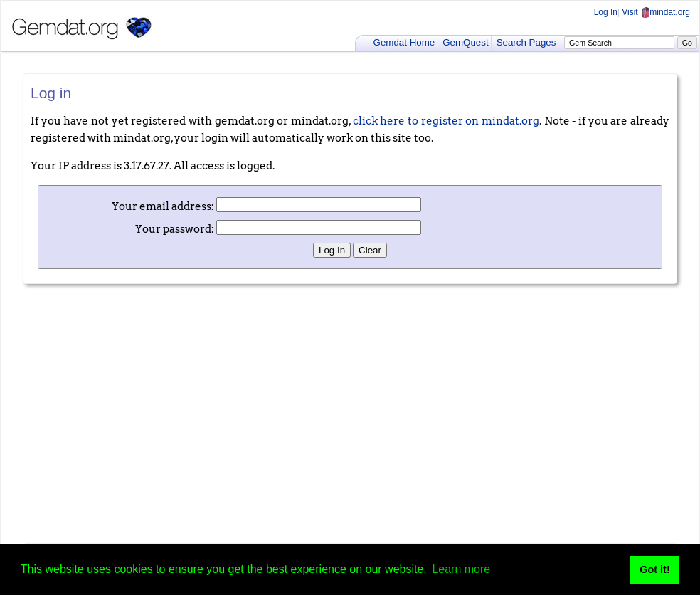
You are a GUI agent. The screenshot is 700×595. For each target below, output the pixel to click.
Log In (606, 12)
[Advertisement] (350, 405)
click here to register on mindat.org (446, 121)
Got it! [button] (654, 569)
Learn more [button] (461, 569)
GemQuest (465, 42)
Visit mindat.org (656, 12)
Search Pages (526, 42)
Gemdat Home (404, 42)
